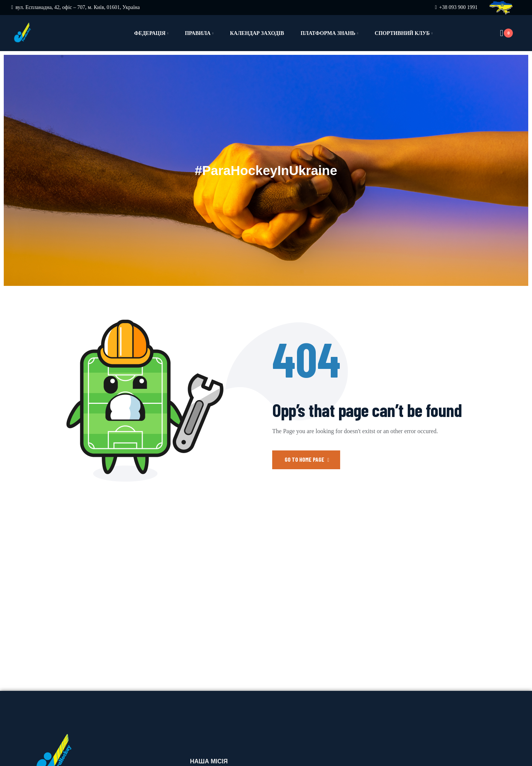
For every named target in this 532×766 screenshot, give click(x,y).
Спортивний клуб (402, 33)
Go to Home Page (307, 459)
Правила (198, 33)
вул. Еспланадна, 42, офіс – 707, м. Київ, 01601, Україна (78, 7)
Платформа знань (328, 33)
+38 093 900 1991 (458, 7)
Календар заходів (257, 33)
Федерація (150, 33)
